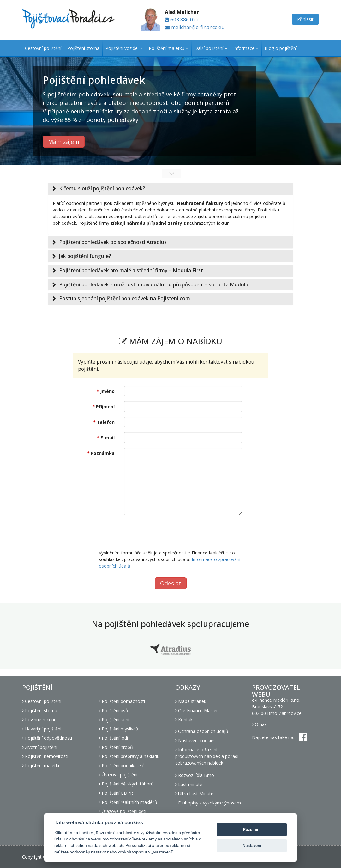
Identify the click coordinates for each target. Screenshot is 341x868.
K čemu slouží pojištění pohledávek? (102, 188)
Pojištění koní (114, 720)
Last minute (189, 784)
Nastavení (252, 845)
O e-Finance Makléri (197, 710)
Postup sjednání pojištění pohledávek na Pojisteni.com (125, 298)
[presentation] (172, 532)
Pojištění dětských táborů (126, 784)
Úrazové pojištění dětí (123, 811)
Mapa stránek (191, 701)
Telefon (106, 422)
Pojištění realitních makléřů (128, 802)
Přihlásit (305, 19)
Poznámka (103, 453)
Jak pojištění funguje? (85, 256)
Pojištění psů (114, 710)
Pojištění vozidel (124, 48)
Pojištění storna (83, 48)
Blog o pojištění (281, 48)
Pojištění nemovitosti (45, 756)
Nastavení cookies (195, 740)
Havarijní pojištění (42, 729)
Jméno (107, 391)
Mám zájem (64, 142)
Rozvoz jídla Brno (195, 775)
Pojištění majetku (169, 48)
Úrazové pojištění (118, 775)
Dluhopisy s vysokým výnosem (208, 803)
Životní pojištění (40, 747)
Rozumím (252, 830)
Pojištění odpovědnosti (47, 738)
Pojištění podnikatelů (122, 765)
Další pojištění (211, 48)
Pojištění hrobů (116, 747)
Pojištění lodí (113, 738)
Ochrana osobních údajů (202, 731)
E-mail (108, 438)
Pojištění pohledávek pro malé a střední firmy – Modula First (131, 270)
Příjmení (105, 407)
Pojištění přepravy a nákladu (129, 756)
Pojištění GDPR (116, 793)
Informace (246, 48)
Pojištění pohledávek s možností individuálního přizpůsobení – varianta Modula (154, 284)
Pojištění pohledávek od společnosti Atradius (113, 242)
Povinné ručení (39, 720)
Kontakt (185, 720)
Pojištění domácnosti (122, 701)
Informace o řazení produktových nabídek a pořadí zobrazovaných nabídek (207, 756)
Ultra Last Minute (194, 794)
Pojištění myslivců (119, 729)
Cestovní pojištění (43, 48)
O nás (259, 724)
